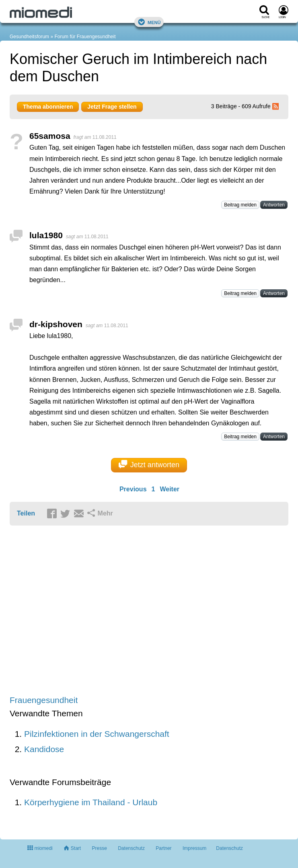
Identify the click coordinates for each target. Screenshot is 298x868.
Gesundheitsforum (29, 37)
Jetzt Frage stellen (112, 107)
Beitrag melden (240, 205)
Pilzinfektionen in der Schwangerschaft (97, 734)
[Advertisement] (134, 611)
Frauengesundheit (44, 700)
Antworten (274, 205)
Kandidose (44, 749)
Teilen (26, 513)
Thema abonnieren (48, 107)
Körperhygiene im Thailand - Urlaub (91, 802)
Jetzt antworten (149, 464)
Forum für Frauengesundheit (85, 37)
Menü (149, 22)
